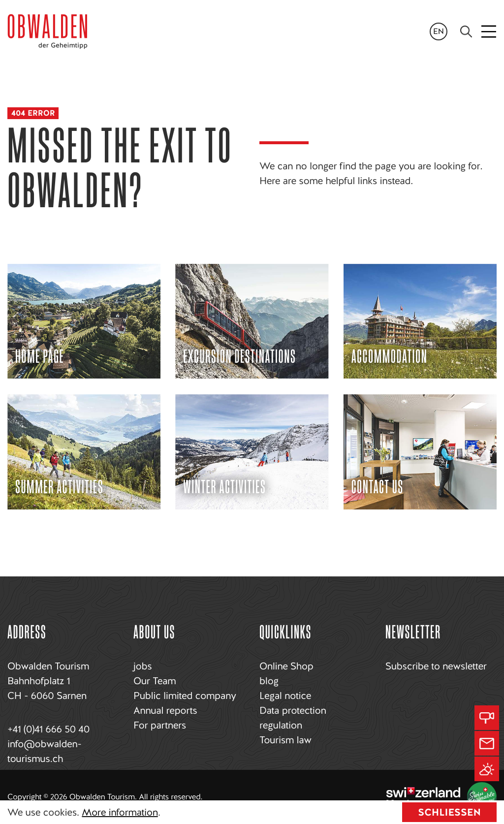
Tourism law (285, 740)
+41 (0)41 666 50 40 (48, 729)
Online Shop (286, 666)
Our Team (155, 681)
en (439, 31)
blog (269, 681)
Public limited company (185, 696)
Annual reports (165, 710)
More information (120, 812)
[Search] (466, 32)
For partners (160, 725)
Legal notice (285, 696)
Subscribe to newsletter (436, 666)
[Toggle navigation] (489, 32)
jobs (142, 666)
